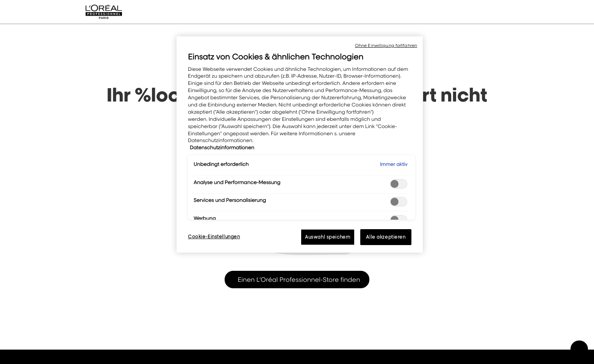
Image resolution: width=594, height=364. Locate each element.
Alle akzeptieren (386, 237)
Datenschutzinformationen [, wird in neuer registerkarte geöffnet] (222, 148)
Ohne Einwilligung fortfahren (386, 45)
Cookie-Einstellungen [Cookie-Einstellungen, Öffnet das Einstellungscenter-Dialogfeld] (214, 237)
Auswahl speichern (328, 237)
